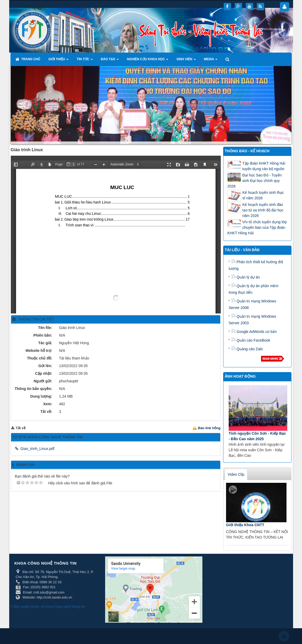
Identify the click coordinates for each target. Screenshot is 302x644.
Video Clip (236, 474)
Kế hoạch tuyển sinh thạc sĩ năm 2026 (263, 195)
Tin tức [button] (85, 61)
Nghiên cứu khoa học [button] (148, 61)
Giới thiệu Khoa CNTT (245, 525)
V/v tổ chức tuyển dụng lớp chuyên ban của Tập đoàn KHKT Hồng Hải (257, 227)
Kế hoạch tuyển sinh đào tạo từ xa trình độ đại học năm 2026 (263, 210)
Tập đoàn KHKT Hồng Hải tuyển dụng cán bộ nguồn (264, 166)
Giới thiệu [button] (58, 61)
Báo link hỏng (209, 428)
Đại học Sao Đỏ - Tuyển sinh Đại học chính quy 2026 (255, 181)
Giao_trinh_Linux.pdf (37, 449)
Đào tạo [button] (110, 61)
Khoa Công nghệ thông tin (65, 607)
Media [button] (211, 61)
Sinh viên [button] (186, 61)
